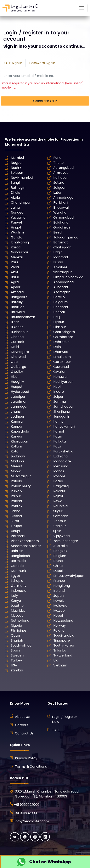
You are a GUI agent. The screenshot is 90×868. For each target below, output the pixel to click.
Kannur (59, 421)
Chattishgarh (64, 332)
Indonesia (19, 591)
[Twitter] (15, 837)
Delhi (15, 347)
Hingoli (16, 227)
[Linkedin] (45, 837)
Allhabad (61, 287)
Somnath (61, 516)
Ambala (17, 292)
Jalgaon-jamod (66, 237)
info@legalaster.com (32, 821)
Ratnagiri (18, 188)
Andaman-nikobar (26, 546)
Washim (17, 232)
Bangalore (19, 297)
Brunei (58, 561)
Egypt (16, 576)
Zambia (17, 670)
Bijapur (59, 322)
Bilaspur (60, 327)
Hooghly (17, 382)
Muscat (17, 616)
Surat (15, 521)
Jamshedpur (64, 407)
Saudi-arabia (64, 635)
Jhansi (16, 412)
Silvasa (16, 516)
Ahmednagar (64, 198)
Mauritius (18, 611)
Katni (57, 436)
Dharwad (61, 352)
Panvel (16, 222)
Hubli (57, 387)
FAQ (56, 730)
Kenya (16, 601)
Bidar (15, 322)
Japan (58, 596)
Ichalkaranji (20, 242)
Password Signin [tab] (42, 63)
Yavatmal (19, 217)
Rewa (58, 501)
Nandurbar (20, 252)
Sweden (17, 655)
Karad (16, 247)
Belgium (60, 556)
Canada (17, 566)
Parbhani (61, 202)
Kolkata (60, 441)
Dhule (15, 193)
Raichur (59, 491)
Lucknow (18, 456)
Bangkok (60, 551)
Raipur (16, 496)
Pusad (58, 262)
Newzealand (63, 621)
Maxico (59, 611)
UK (55, 660)
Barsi (15, 277)
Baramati (61, 242)
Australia (60, 546)
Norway (60, 625)
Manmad (61, 257)
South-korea (64, 645)
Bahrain (17, 551)
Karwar (17, 436)
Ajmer (16, 287)
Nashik (16, 168)
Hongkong (62, 586)
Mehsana (61, 466)
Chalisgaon (62, 247)
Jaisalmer (19, 402)
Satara (59, 183)
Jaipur (58, 397)
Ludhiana (60, 456)
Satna (16, 511)
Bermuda (18, 561)
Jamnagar (19, 407)
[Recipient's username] (45, 76)
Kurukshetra (63, 451)
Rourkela (60, 506)
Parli (14, 262)
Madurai (17, 461)
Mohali (59, 471)
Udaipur (60, 526)
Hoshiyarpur (63, 382)
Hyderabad (20, 392)
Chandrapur (21, 202)
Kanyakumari (64, 426)
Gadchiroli (62, 227)
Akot (15, 272)
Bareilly (59, 297)
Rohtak (17, 506)
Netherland (20, 621)
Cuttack (17, 342)
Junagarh (61, 416)
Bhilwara (18, 312)
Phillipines (19, 630)
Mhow (16, 471)
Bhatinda (61, 307)
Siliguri (58, 511)
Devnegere (20, 352)
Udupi (15, 531)
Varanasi (18, 536)
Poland (59, 630)
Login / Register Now (65, 719)
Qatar (16, 635)
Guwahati (61, 367)
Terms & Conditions (31, 766)
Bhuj (57, 317)
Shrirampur (63, 272)
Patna (58, 481)
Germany (19, 586)
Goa (14, 362)
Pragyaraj (61, 486)
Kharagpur (19, 441)
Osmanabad (63, 217)
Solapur (17, 173)
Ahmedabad (63, 282)
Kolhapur (61, 178)
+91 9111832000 (26, 813)
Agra (15, 282)
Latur (57, 193)
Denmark (18, 571)
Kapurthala (20, 431)
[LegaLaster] (20, 8)
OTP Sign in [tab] (13, 63)
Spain (15, 650)
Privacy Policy (26, 758)
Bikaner (17, 327)
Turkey (16, 660)
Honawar (61, 377)
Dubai (58, 571)
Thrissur (60, 521)
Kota (57, 446)
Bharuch (18, 307)
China (58, 566)
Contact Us (24, 733)
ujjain (57, 531)
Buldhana (61, 222)
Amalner (60, 267)
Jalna (15, 207)
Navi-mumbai (22, 178)
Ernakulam (62, 357)
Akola (15, 198)
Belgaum (60, 302)
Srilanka (60, 650)
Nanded (17, 212)
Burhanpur (19, 332)
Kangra (17, 421)
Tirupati (17, 526)
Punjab (16, 491)
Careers (22, 725)
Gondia (17, 237)
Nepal (58, 616)
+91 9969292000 (27, 805)
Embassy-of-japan (69, 576)
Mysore (59, 476)
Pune (57, 158)
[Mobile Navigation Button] (82, 8)
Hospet (17, 387)
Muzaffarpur (21, 476)
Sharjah (17, 640)
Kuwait (59, 601)
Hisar (15, 377)
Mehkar (17, 257)
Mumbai (17, 158)
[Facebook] (25, 837)
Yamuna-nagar (66, 541)
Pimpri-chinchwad (68, 277)
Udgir (58, 252)
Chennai (18, 337)
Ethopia (17, 581)
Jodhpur (18, 416)
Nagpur (17, 163)
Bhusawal (61, 207)
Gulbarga (18, 367)
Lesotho (17, 606)
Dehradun (61, 342)
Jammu (60, 402)
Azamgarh (62, 292)
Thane (58, 163)
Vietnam (60, 665)
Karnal (59, 431)
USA (14, 665)
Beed (57, 232)
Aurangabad (63, 168)
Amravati (61, 173)
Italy (14, 596)
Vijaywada (61, 536)
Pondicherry (21, 486)
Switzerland (63, 655)
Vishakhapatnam (25, 541)
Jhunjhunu (61, 412)
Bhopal (59, 312)
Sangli (16, 183)
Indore (59, 392)
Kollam (16, 446)
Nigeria (16, 625)
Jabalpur (18, 397)
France (59, 581)
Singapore (62, 640)
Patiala (16, 481)
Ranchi (16, 501)
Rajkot (58, 496)
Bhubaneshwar (23, 317)
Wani (15, 267)
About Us (22, 717)
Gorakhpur (62, 362)
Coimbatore (63, 337)
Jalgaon (60, 188)
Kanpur (17, 426)
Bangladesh (20, 556)
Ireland (59, 591)
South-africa (21, 645)
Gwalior (17, 372)
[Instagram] (35, 837)
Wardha (60, 212)
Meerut (17, 466)
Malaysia (60, 606)
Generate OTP (45, 101)
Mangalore (62, 461)
